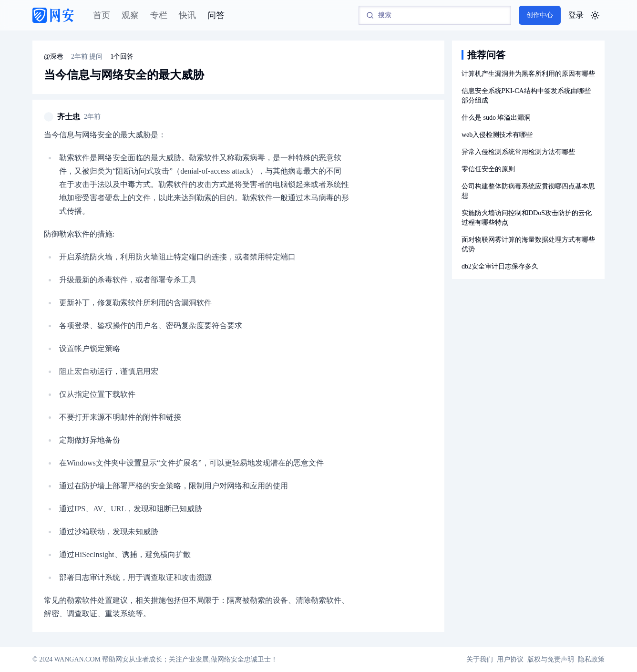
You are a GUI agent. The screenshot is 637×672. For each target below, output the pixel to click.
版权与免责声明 (551, 659)
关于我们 (480, 659)
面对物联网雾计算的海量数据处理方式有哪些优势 (528, 244)
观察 (130, 15)
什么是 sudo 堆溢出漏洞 (496, 118)
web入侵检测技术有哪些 (497, 135)
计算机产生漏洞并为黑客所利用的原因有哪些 (528, 74)
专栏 (159, 15)
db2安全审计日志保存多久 (500, 266)
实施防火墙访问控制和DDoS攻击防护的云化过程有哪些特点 (527, 218)
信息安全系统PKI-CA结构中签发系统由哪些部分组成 (526, 96)
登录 (576, 15)
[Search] (435, 15)
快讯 (187, 15)
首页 (102, 15)
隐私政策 (591, 659)
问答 (216, 15)
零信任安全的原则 (488, 169)
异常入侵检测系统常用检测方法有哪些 (518, 152)
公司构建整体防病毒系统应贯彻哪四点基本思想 (528, 191)
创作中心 (540, 15)
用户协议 (510, 659)
